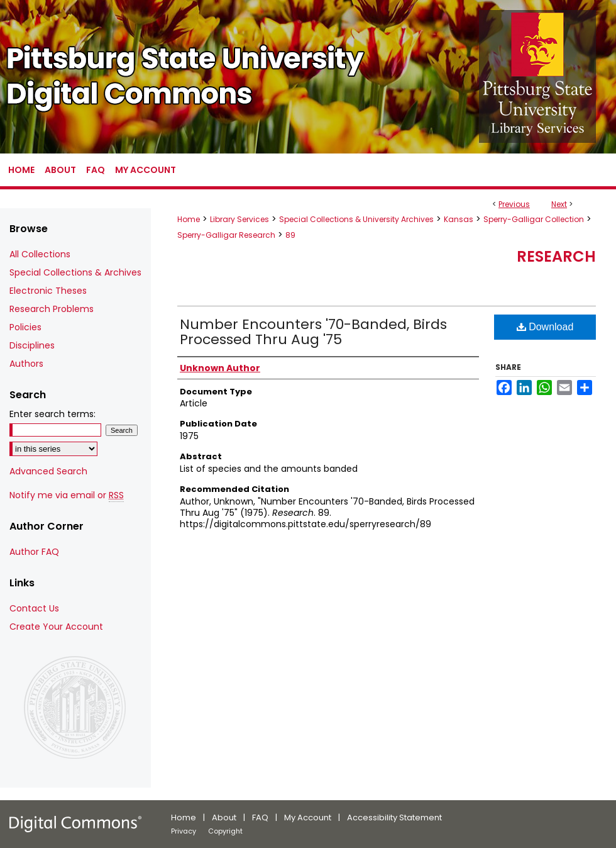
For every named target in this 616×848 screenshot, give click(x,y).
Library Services (239, 219)
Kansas (459, 219)
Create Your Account (56, 627)
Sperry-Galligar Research (226, 235)
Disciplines (32, 345)
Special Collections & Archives (75, 272)
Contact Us (34, 608)
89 (290, 235)
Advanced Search (48, 471)
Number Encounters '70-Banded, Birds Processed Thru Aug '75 (313, 332)
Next (559, 204)
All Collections (40, 254)
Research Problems (52, 309)
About (224, 817)
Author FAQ (34, 552)
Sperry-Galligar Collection (534, 219)
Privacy (184, 831)
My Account (308, 817)
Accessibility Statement (394, 817)
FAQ (260, 817)
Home (189, 219)
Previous (514, 204)
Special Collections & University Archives (356, 219)
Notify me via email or (67, 495)
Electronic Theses (48, 291)
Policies (25, 327)
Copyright (225, 831)
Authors (26, 364)
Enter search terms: (52, 414)
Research (556, 256)
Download (545, 327)
